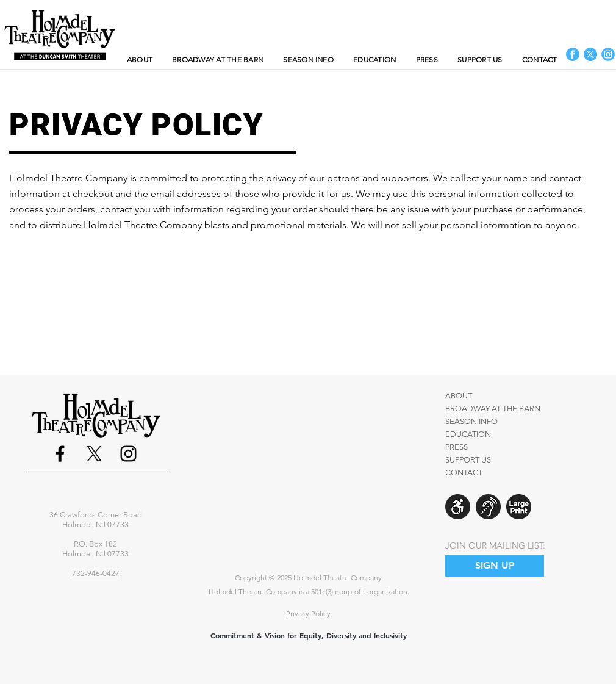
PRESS (457, 447)
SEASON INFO (471, 421)
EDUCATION (468, 434)
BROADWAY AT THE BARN (493, 409)
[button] (308, 59)
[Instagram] (128, 454)
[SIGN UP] (495, 566)
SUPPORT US (468, 460)
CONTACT (464, 473)
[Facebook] (60, 454)
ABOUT (459, 396)
